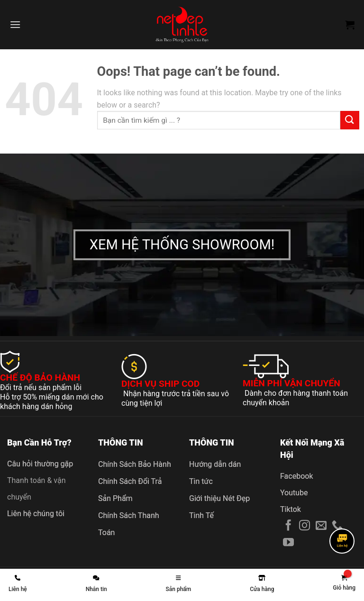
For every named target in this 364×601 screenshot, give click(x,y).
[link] (344, 583)
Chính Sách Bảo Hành (135, 464)
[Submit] (350, 120)
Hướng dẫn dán (215, 464)
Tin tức (201, 481)
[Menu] (15, 24)
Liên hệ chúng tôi (36, 514)
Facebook (296, 476)
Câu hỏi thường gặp (40, 464)
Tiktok (291, 509)
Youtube (294, 493)
